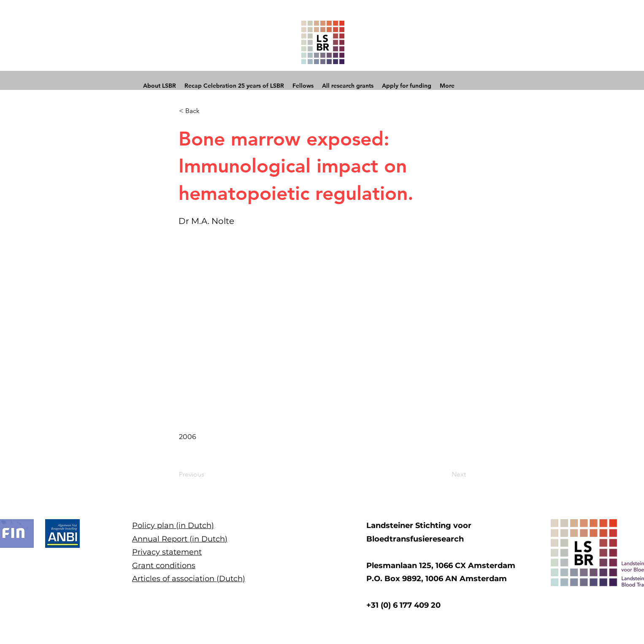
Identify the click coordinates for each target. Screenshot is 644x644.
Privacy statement (167, 552)
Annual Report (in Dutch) (180, 539)
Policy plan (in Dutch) (173, 525)
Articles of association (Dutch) (189, 579)
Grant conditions (164, 566)
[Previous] (207, 474)
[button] (207, 111)
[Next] (445, 474)
